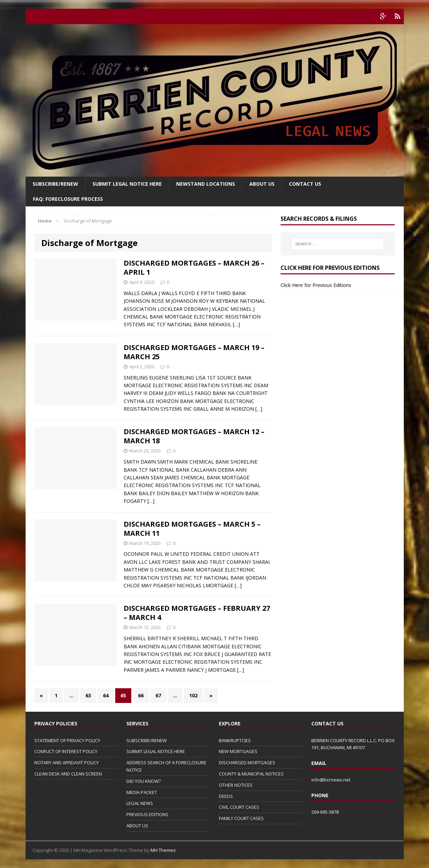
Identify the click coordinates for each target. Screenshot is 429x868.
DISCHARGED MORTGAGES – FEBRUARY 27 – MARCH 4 (197, 613)
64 (106, 695)
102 (193, 695)
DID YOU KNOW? (144, 781)
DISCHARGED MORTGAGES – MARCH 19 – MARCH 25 (194, 352)
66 (141, 695)
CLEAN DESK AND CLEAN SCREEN (68, 774)
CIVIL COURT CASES (239, 807)
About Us (262, 184)
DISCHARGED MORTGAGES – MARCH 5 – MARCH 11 (192, 529)
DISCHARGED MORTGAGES (247, 763)
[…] (236, 324)
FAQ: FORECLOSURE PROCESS (68, 199)
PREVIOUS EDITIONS (147, 814)
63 (88, 695)
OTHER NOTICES (236, 785)
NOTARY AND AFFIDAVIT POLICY (67, 763)
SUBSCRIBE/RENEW (147, 740)
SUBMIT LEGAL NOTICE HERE (127, 184)
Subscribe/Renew (55, 184)
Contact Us (305, 184)
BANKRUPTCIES (235, 740)
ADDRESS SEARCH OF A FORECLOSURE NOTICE (166, 766)
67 (158, 695)
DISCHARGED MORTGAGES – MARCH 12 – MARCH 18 (194, 436)
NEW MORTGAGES (238, 751)
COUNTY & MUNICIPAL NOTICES (251, 774)
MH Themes (163, 850)
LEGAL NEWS (140, 803)
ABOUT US (137, 826)
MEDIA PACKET (142, 792)
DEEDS (226, 796)
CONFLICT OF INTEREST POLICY (66, 751)
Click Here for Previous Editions (316, 285)
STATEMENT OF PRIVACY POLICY (67, 740)
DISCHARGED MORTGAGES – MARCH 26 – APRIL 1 (194, 268)
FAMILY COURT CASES (241, 818)
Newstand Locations (206, 184)
